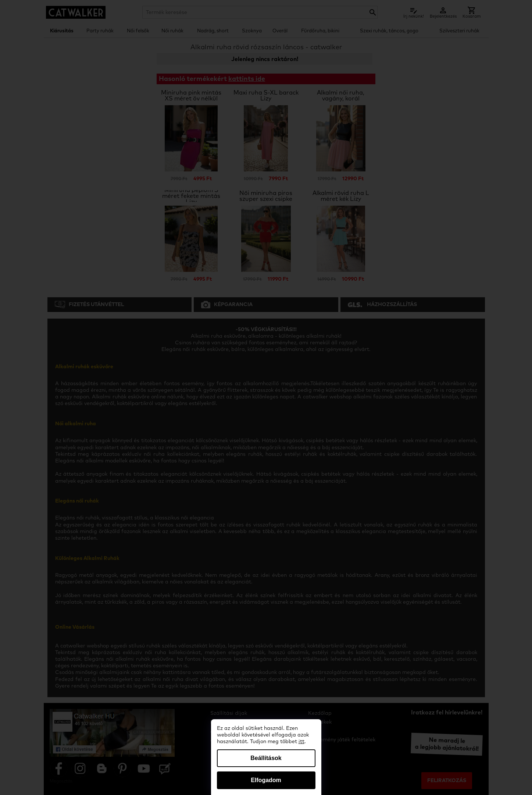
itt (301, 742)
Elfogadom (266, 780)
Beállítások (266, 758)
